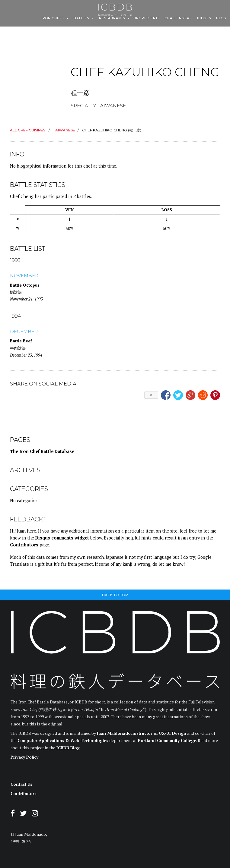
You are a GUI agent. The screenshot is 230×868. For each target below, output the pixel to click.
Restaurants (112, 18)
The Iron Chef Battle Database (42, 451)
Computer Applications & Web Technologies (63, 741)
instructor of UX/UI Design (159, 733)
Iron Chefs (53, 18)
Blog (221, 18)
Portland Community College (167, 741)
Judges (204, 18)
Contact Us (21, 784)
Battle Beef (21, 341)
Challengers (178, 18)
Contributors (24, 545)
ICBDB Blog (68, 748)
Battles (81, 18)
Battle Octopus (25, 285)
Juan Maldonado (114, 733)
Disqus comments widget (62, 538)
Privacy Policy (24, 757)
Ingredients (147, 18)
